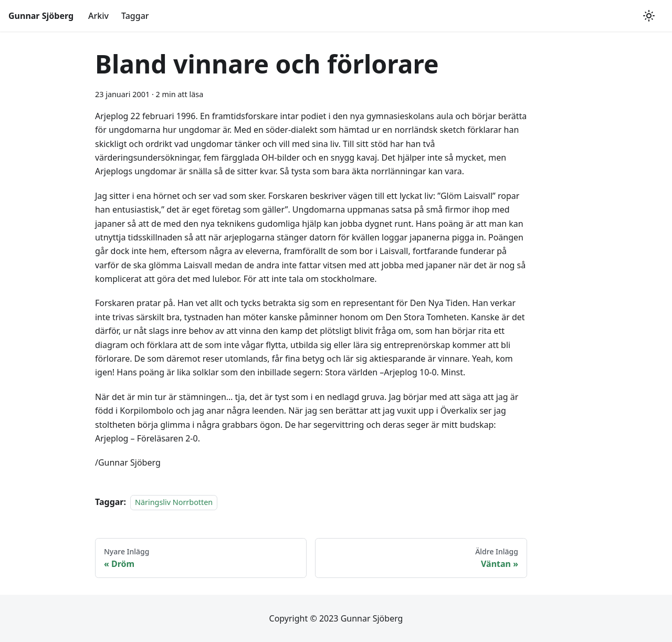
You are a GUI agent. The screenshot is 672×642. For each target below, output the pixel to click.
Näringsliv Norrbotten (174, 502)
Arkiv (98, 16)
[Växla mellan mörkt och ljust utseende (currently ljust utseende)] (649, 16)
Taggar (135, 16)
